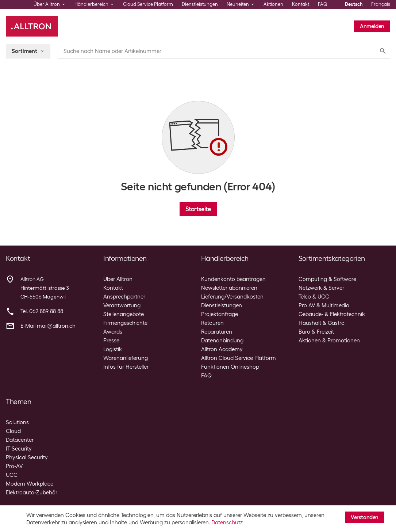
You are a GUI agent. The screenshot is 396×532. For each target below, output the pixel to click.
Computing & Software (327, 279)
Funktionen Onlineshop (230, 367)
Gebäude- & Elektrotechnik (332, 314)
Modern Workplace (30, 484)
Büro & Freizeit (316, 332)
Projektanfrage (220, 314)
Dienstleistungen (200, 4)
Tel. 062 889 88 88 (42, 311)
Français (381, 4)
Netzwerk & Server (321, 288)
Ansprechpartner (124, 297)
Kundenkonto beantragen (233, 279)
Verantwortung (122, 305)
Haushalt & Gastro (322, 323)
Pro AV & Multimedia (324, 305)
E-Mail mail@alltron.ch (48, 326)
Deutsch (354, 4)
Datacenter (20, 440)
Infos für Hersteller (126, 367)
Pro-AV (14, 466)
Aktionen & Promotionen (329, 341)
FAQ (323, 4)
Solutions (17, 422)
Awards (113, 332)
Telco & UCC (314, 297)
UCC (12, 475)
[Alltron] (32, 26)
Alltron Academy (222, 349)
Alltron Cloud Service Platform (239, 358)
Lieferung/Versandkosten (232, 297)
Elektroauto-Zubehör (32, 493)
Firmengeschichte (125, 323)
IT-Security (19, 449)
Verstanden (365, 517)
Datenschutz (227, 522)
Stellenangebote (124, 314)
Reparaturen (217, 332)
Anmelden (372, 26)
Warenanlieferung (126, 358)
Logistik (113, 349)
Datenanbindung (222, 341)
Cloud (13, 431)
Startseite (198, 209)
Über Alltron (118, 279)
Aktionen (273, 4)
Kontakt (301, 4)
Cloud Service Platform (148, 4)
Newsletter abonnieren (229, 288)
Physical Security (27, 457)
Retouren (212, 323)
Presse (111, 341)
